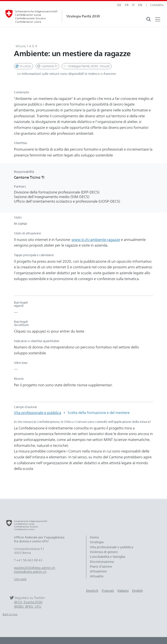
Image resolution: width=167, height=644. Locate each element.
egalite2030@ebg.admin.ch (35, 568)
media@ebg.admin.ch (30, 572)
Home (94, 537)
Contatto (157, 5)
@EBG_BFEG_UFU (28, 606)
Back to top (10, 614)
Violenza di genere (104, 552)
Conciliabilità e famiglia (107, 557)
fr (127, 5)
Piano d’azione (101, 567)
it (133, 5)
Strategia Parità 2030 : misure (86, 66)
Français (108, 591)
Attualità (97, 576)
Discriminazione (102, 562)
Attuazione (98, 571)
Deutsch (92, 591)
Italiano (123, 591)
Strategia (97, 542)
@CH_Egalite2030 (28, 602)
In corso (23, 66)
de (119, 5)
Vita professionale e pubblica (38, 413)
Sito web (20, 579)
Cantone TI (47, 66)
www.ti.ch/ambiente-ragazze (96, 240)
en (140, 5)
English (138, 591)
